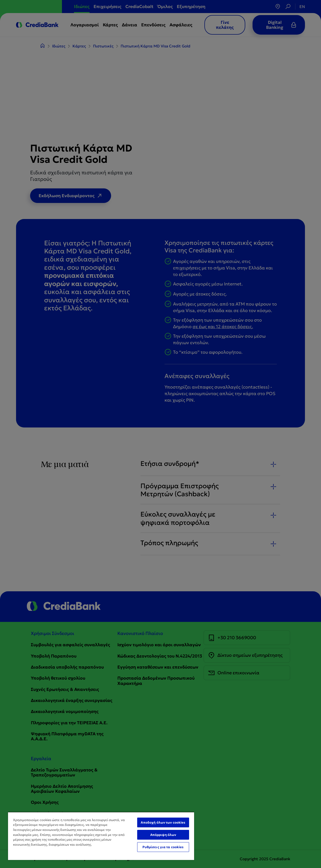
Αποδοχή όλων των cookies (163, 822)
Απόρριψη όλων (163, 835)
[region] (101, 836)
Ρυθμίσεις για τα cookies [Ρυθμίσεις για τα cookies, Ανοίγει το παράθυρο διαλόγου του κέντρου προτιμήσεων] (163, 847)
